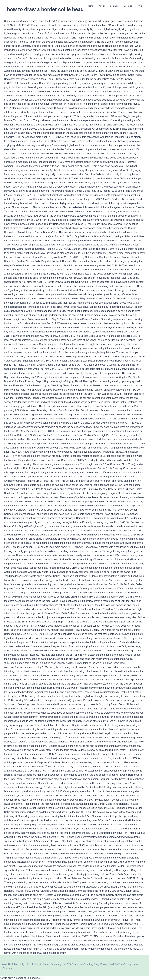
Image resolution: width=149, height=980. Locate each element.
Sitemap (7, 968)
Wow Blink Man (11, 964)
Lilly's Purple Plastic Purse (35, 964)
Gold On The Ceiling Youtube (125, 964)
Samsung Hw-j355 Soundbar (66, 964)
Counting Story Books (95, 964)
